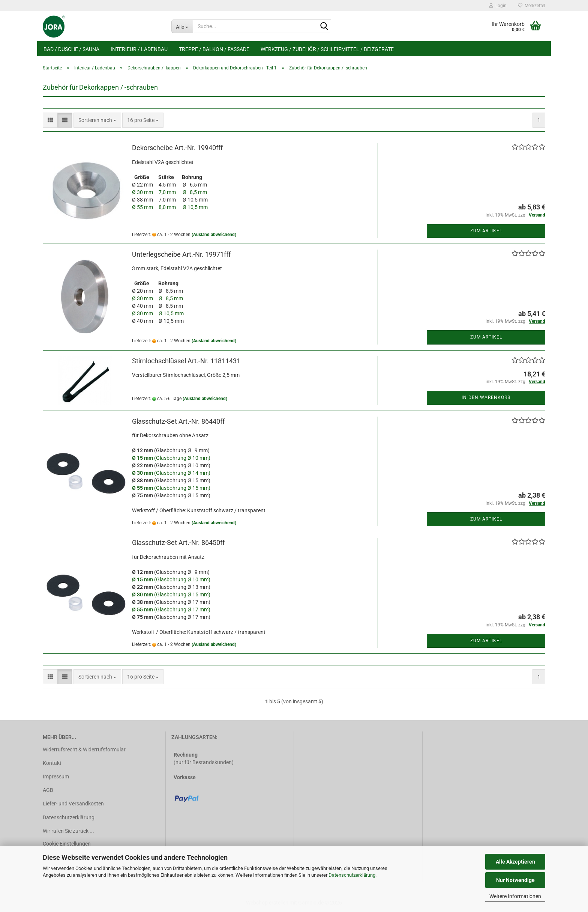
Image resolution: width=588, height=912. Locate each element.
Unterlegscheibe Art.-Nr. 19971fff (181, 254)
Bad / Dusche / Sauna (71, 49)
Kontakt (52, 763)
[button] (50, 120)
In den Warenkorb (486, 397)
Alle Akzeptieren (515, 862)
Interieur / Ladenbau (139, 49)
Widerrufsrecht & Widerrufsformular (84, 749)
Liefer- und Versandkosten (73, 804)
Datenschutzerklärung (352, 875)
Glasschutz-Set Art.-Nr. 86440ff (178, 421)
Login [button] (498, 6)
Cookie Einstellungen (67, 844)
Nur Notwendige (515, 880)
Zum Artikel (486, 231)
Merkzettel (532, 6)
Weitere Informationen (515, 896)
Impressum (56, 777)
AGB (48, 790)
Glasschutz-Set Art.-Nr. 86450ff (178, 543)
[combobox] (97, 120)
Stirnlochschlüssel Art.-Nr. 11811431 (186, 361)
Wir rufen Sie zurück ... (68, 831)
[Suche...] (182, 26)
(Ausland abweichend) (214, 235)
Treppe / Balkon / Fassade (214, 49)
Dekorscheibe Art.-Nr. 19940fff (177, 148)
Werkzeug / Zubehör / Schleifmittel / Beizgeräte (327, 49)
